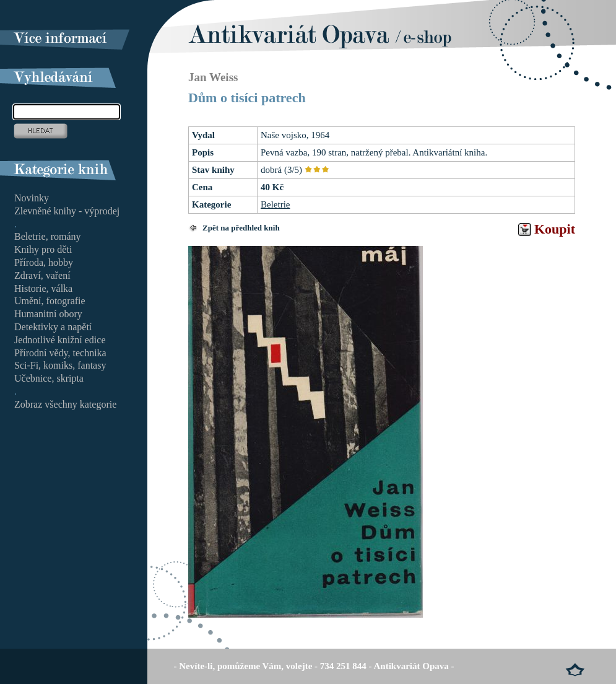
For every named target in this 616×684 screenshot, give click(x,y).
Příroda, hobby (44, 262)
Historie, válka (43, 288)
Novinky (32, 198)
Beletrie (275, 204)
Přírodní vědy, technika (60, 353)
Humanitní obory (48, 314)
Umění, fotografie (50, 301)
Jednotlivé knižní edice (60, 340)
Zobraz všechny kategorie (65, 404)
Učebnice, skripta (49, 378)
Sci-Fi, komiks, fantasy (60, 365)
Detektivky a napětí (53, 327)
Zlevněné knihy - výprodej (67, 211)
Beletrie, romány (48, 236)
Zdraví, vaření (42, 275)
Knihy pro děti (43, 249)
